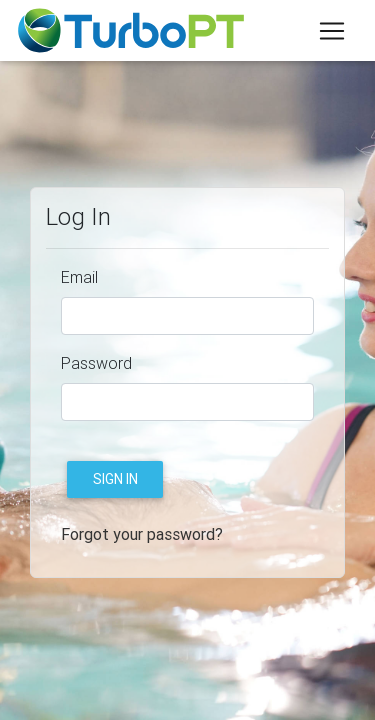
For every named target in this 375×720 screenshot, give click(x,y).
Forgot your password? (142, 534)
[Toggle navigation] (332, 31)
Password (96, 363)
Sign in (115, 479)
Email (79, 277)
